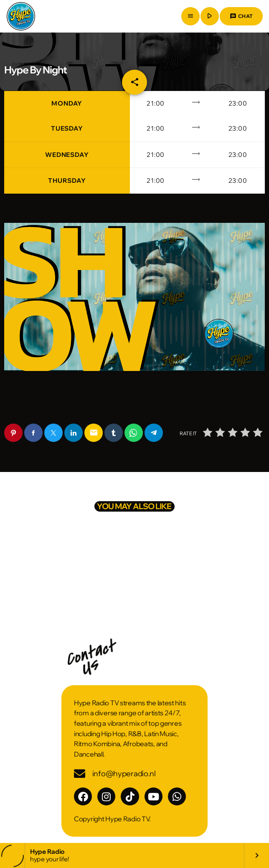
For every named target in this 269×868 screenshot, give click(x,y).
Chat (241, 16)
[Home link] (21, 16)
